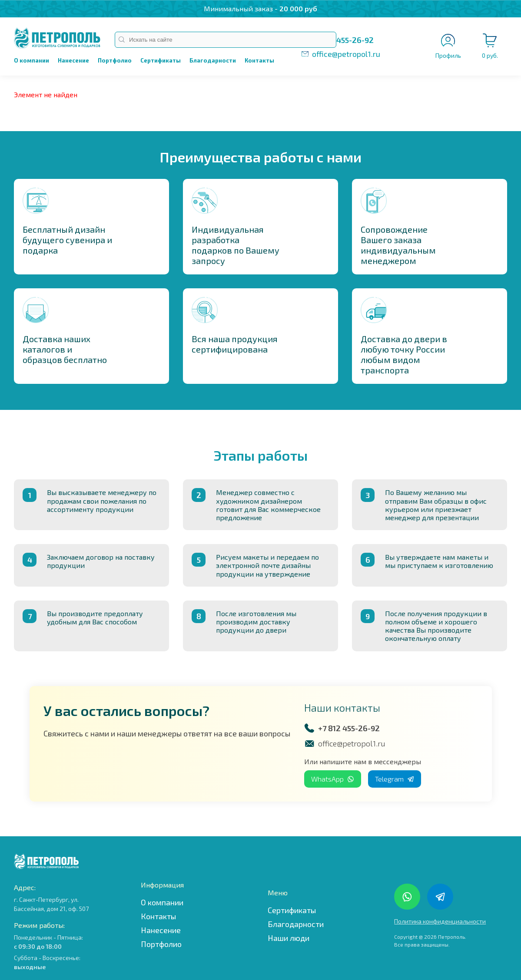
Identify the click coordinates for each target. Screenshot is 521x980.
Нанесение (73, 60)
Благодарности (213, 60)
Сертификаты (161, 60)
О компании (32, 60)
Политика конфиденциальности (440, 921)
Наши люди (289, 938)
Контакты (259, 60)
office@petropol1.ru (346, 54)
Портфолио (115, 60)
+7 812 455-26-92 (343, 40)
